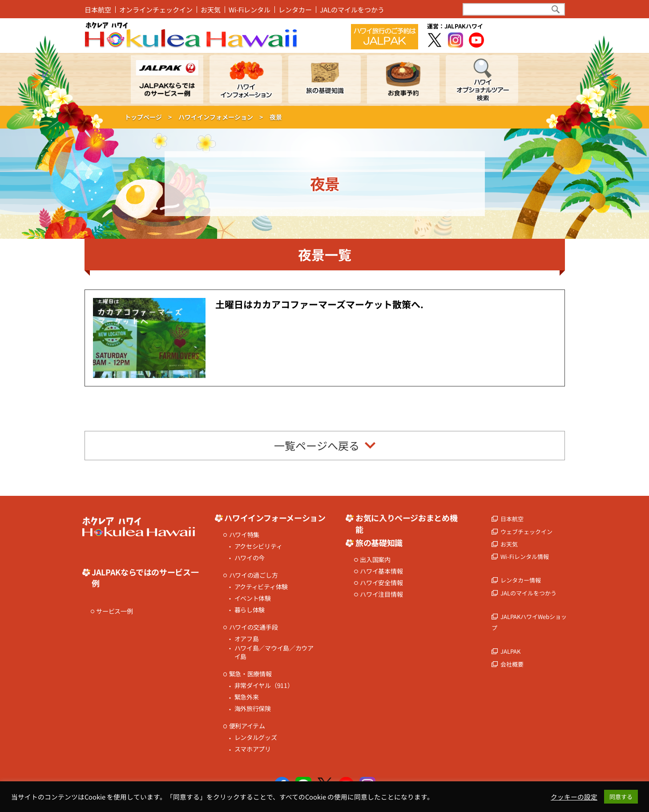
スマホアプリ (253, 749)
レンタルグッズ (256, 738)
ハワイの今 (250, 558)
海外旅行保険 (253, 709)
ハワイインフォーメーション (275, 518)
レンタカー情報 (521, 580)
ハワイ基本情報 (381, 571)
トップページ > (148, 117)
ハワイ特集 (244, 535)
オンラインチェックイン (156, 10)
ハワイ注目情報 (381, 594)
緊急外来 (247, 697)
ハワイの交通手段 (254, 627)
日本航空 (98, 10)
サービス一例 (114, 611)
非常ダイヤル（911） (264, 685)
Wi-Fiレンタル (250, 10)
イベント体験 (253, 598)
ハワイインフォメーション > (221, 117)
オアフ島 (247, 639)
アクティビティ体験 (261, 587)
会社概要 (512, 664)
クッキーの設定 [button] (574, 797)
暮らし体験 (250, 610)
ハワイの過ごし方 (254, 575)
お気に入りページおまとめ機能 (406, 523)
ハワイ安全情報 (381, 583)
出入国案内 (375, 560)
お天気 (211, 10)
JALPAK (510, 651)
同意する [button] (621, 797)
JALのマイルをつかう (352, 10)
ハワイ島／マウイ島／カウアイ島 (274, 653)
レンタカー (295, 10)
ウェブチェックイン (526, 532)
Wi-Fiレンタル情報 (525, 557)
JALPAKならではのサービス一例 (145, 578)
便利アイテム (247, 726)
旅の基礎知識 (379, 543)
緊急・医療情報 (250, 674)
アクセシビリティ (258, 546)
